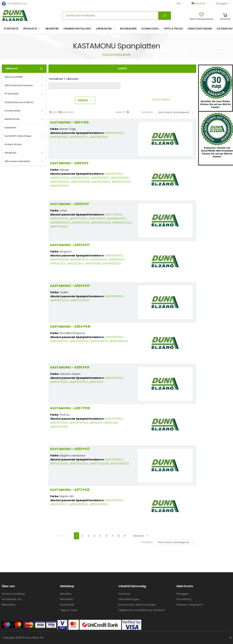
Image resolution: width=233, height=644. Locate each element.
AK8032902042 (79, 341)
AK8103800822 (59, 137)
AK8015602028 (59, 260)
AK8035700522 (60, 186)
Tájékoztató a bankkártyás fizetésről (141, 610)
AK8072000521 (114, 460)
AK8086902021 (80, 223)
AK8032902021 (59, 341)
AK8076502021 (100, 178)
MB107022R (96, 382)
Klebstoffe (10, 128)
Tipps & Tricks (173, 29)
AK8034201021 (59, 504)
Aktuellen (66, 594)
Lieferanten (104, 29)
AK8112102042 (75, 264)
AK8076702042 (79, 382)
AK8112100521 (116, 260)
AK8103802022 (79, 137)
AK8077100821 (97, 219)
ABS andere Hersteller (17, 161)
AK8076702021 (59, 382)
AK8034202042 (79, 504)
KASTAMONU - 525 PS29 (69, 122)
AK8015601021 (99, 260)
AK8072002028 (99, 464)
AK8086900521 (117, 219)
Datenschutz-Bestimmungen (137, 605)
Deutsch (198, 3)
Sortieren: (147, 112)
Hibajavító (10, 153)
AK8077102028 (59, 219)
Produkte (30, 29)
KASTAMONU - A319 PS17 (70, 204)
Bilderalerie (128, 29)
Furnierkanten (12, 111)
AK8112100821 (93, 264)
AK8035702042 (80, 178)
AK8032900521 (114, 337)
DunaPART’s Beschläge (18, 136)
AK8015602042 (79, 260)
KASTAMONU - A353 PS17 (70, 286)
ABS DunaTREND (14, 77)
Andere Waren (13, 144)
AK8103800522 (114, 133)
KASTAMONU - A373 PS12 (70, 490)
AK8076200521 (114, 296)
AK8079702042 (79, 423)
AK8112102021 (58, 264)
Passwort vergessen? (190, 605)
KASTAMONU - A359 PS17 (70, 449)
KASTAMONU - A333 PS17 (70, 245)
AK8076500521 (120, 178)
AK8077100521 (113, 215)
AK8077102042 (78, 219)
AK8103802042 (99, 137)
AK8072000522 (120, 464)
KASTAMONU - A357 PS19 (70, 408)
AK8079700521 (114, 419)
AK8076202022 (80, 300)
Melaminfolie (12, 119)
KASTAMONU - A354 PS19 (70, 326)
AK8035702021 (114, 174)
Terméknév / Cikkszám (63, 79)
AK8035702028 (60, 178)
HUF (179, 3)
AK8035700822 (101, 182)
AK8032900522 (119, 341)
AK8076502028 (80, 182)
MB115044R (111, 423)
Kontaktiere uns (17, 3)
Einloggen (222, 3)
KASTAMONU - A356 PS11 (70, 367)
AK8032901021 (99, 341)
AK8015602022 (112, 264)
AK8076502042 (60, 182)
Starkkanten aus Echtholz (19, 102)
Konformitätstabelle (117, 54)
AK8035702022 (121, 182)
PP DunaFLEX (12, 94)
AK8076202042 (60, 300)
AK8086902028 (101, 223)
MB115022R (96, 423)
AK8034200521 (114, 500)
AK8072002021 (59, 464)
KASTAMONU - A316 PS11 (69, 163)
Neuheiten (52, 29)
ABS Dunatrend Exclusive (19, 85)
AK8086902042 (122, 223)
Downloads (150, 29)
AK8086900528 (60, 223)
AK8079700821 (59, 427)
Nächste (141, 536)
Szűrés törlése (161, 99)
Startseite (11, 29)
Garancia (124, 594)
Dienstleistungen (200, 29)
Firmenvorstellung (77, 29)
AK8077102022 (59, 227)
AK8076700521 (114, 378)
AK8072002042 (79, 464)
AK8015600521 (114, 256)
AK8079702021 (59, 423)
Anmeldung (184, 599)
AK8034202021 (99, 504)
